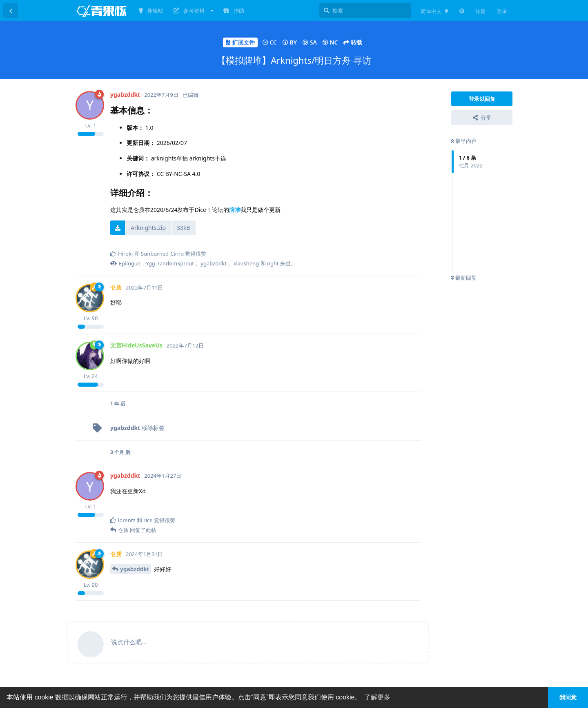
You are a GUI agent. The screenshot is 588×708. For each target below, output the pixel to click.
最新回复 (464, 278)
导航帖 (151, 11)
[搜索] (365, 11)
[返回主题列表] (11, 11)
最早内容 (464, 141)
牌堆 (235, 210)
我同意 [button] (568, 697)
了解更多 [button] (377, 697)
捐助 (234, 11)
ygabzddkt (135, 569)
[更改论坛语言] (434, 11)
